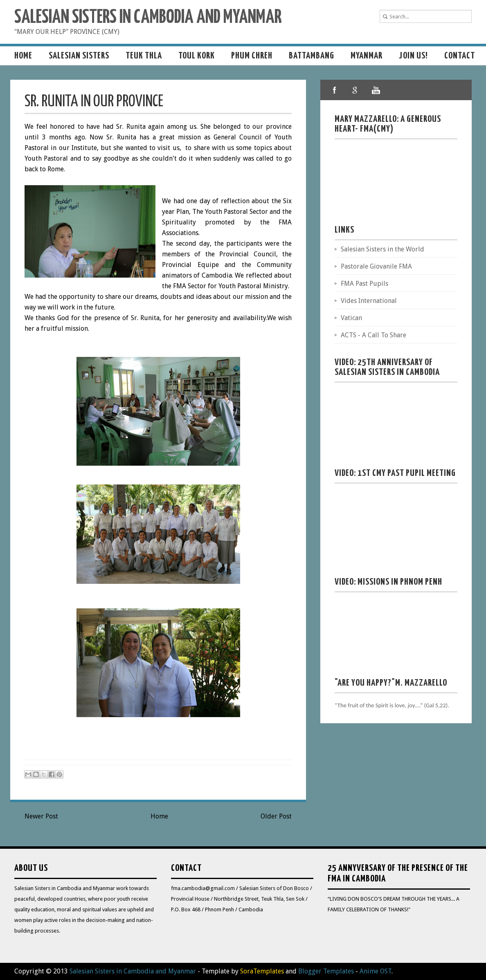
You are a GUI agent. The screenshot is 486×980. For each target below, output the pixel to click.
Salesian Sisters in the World (382, 249)
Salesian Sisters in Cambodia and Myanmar (148, 18)
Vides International (369, 301)
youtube (376, 90)
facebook (335, 90)
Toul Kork (197, 56)
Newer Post (41, 816)
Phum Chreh (252, 56)
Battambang (312, 56)
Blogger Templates (326, 971)
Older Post (276, 816)
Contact (460, 56)
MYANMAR (367, 56)
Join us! (413, 56)
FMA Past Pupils (364, 284)
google (355, 90)
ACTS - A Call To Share (373, 335)
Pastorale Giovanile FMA (376, 266)
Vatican (351, 318)
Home (23, 56)
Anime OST (376, 971)
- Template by (240, 971)
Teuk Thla (144, 56)
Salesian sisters (79, 56)
